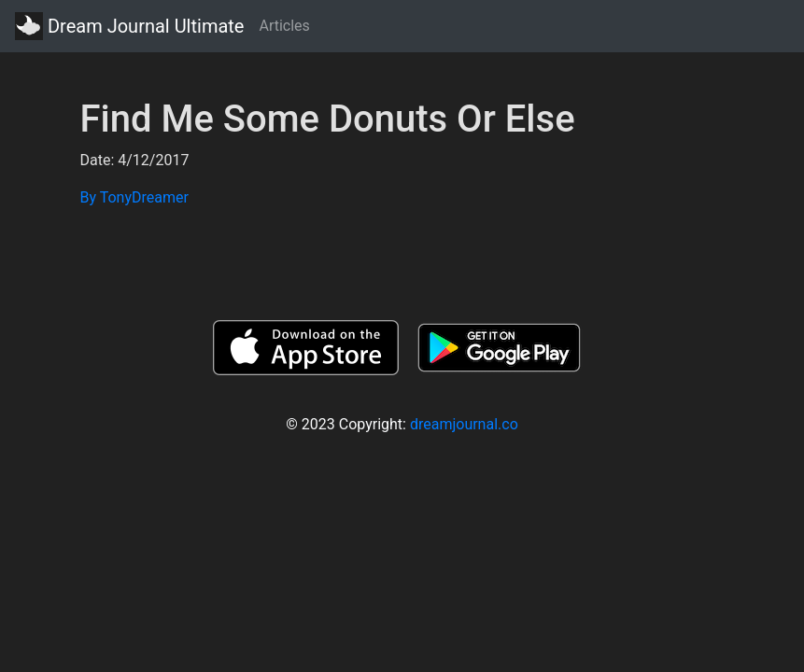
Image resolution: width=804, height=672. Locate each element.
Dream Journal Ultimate (129, 26)
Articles (284, 26)
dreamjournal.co (464, 424)
